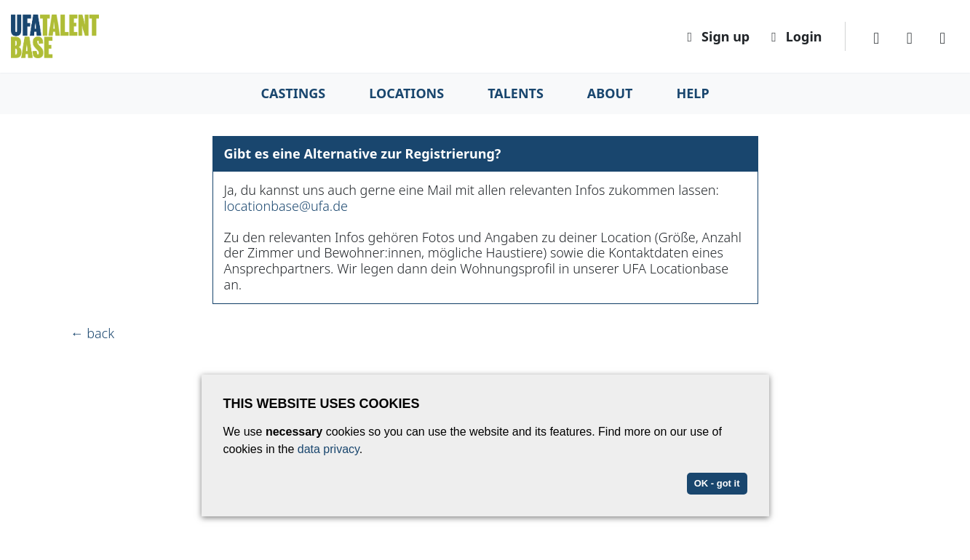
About (610, 93)
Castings (293, 93)
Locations (406, 93)
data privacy (329, 449)
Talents (516, 93)
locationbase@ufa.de (286, 206)
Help (693, 93)
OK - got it (717, 483)
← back (93, 333)
